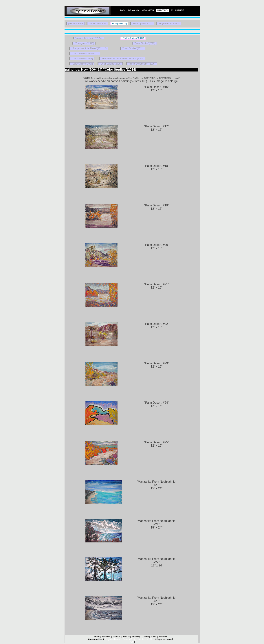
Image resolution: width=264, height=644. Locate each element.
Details (126, 637)
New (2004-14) (119, 24)
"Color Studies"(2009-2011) (85, 54)
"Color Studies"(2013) (145, 43)
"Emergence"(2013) (84, 43)
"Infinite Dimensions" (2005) (142, 64)
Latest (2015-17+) (98, 24)
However (163, 637)
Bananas (106, 637)
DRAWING (133, 10)
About (97, 637)
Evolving (136, 637)
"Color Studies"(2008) (82, 59)
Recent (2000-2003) (142, 24)
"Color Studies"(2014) (133, 38)
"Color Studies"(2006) (110, 64)
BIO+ (123, 10)
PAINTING (162, 10)
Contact (117, 637)
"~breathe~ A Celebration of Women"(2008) (122, 59)
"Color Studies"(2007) (82, 64)
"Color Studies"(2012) (133, 48)
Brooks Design (130, 639)
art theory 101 (145, 639)
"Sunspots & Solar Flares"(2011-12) (89, 48)
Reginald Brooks (113, 639)
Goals (154, 637)
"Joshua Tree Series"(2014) (89, 38)
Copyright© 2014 (96, 639)
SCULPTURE (177, 10)
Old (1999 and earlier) (169, 24)
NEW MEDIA (148, 10)
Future (146, 637)
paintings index (76, 24)
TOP (131, 642)
